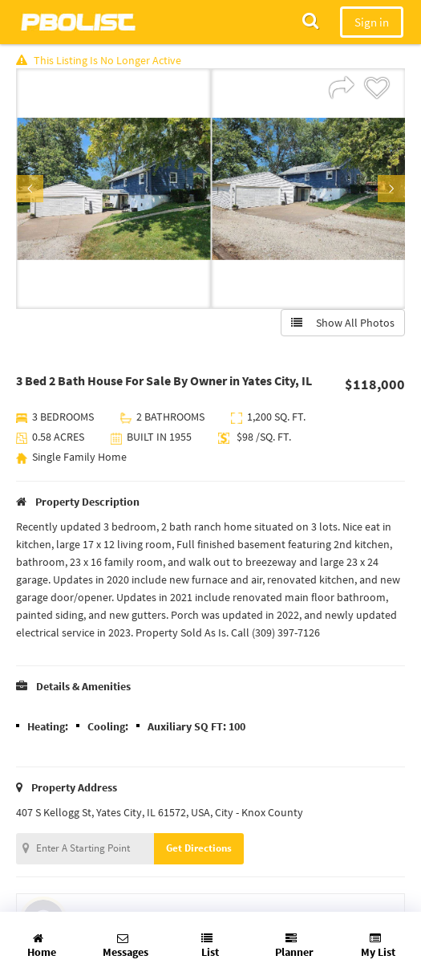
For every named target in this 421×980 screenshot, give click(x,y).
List (210, 946)
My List (378, 946)
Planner (294, 946)
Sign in (372, 22)
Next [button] (391, 189)
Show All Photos (343, 323)
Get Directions (199, 848)
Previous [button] (30, 189)
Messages (125, 946)
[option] (113, 189)
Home (42, 946)
